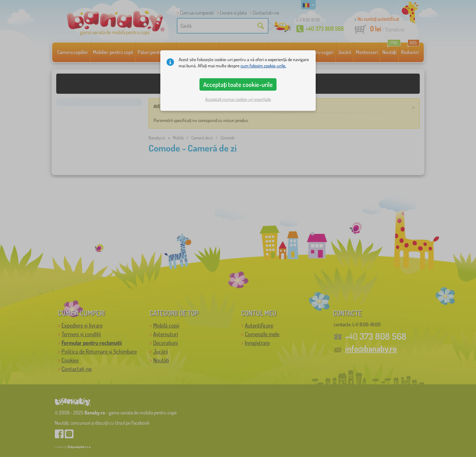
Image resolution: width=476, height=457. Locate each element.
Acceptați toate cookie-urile (238, 84)
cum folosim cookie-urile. (263, 66)
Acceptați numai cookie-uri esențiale (238, 99)
